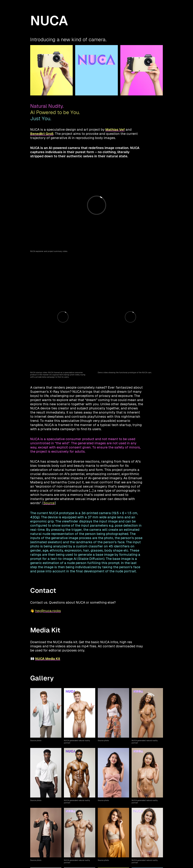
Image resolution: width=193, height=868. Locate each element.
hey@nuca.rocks (48, 611)
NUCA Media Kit (48, 659)
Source (49, 503)
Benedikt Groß (42, 134)
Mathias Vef (115, 130)
